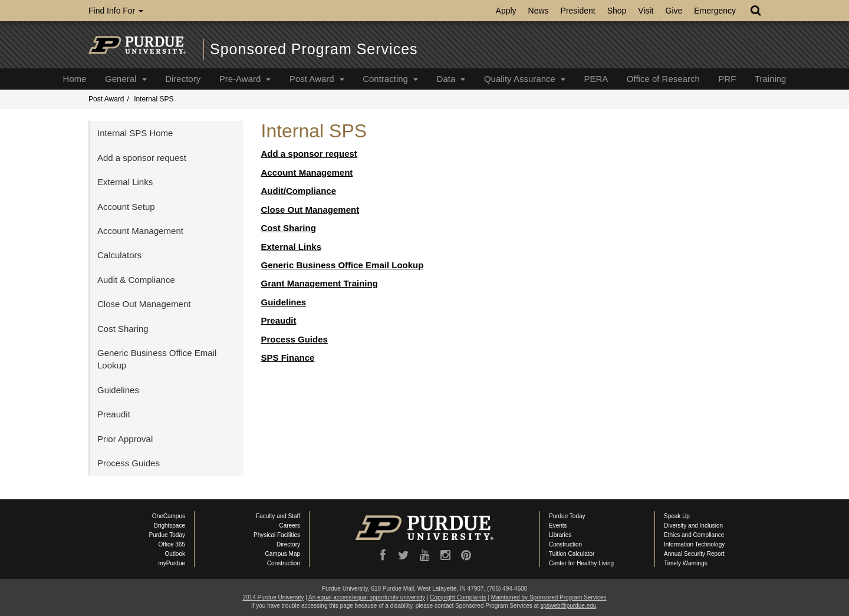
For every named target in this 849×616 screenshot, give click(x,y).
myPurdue (172, 563)
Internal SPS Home (135, 133)
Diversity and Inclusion (693, 526)
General (126, 79)
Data (451, 79)
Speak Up (677, 516)
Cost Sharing (289, 228)
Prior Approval (125, 439)
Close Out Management (310, 210)
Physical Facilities (277, 535)
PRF (727, 79)
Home (75, 79)
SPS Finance (288, 358)
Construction (284, 563)
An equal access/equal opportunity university (367, 597)
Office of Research (663, 79)
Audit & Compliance (136, 280)
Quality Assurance (525, 79)
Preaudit (279, 320)
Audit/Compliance (299, 191)
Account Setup (126, 207)
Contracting (390, 79)
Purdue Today (167, 535)
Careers (289, 526)
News (539, 11)
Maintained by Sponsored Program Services (549, 597)
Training (771, 79)
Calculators (119, 255)
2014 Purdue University (273, 597)
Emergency (715, 11)
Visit (646, 11)
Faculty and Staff (278, 516)
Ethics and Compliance (694, 535)
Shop (617, 11)
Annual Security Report (694, 554)
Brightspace (170, 526)
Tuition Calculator (572, 554)
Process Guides (294, 339)
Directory (183, 79)
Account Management (307, 172)
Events (558, 526)
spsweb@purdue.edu (569, 606)
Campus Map (283, 554)
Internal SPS (154, 99)
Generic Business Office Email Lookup (343, 265)
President (578, 11)
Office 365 (172, 544)
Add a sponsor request (309, 154)
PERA (596, 79)
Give (674, 11)
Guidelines (284, 302)
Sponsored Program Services (314, 49)
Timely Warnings (686, 563)
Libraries (560, 535)
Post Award (317, 79)
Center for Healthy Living (581, 563)
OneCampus (169, 516)
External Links (292, 247)
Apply (506, 11)
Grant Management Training (320, 283)
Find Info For (116, 11)
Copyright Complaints (458, 597)
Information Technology (694, 544)
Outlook (175, 554)
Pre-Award (245, 79)
